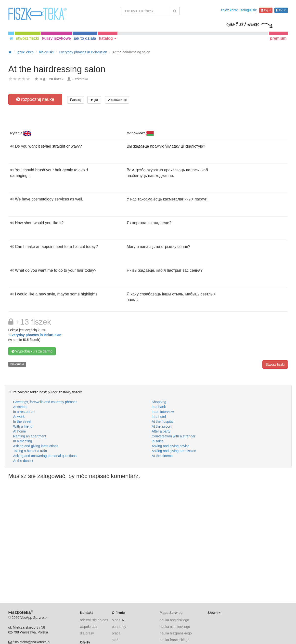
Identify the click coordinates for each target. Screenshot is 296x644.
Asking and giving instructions (36, 446)
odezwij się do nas (94, 620)
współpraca (89, 627)
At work (19, 417)
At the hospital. (163, 422)
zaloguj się (249, 10)
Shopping (159, 402)
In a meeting (23, 441)
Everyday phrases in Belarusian (35, 335)
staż (115, 640)
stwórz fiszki (28, 38)
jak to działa (85, 38)
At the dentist (23, 461)
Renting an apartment (30, 436)
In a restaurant (24, 412)
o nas (116, 620)
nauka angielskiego (174, 620)
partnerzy (119, 627)
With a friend (23, 426)
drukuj (76, 100)
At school (20, 407)
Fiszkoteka (80, 79)
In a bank (159, 407)
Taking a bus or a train (30, 451)
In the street (22, 422)
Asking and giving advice (171, 446)
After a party (161, 431)
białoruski (17, 364)
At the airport (162, 426)
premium (278, 38)
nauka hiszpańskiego (176, 633)
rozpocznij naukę (35, 99)
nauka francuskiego (174, 640)
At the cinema (162, 456)
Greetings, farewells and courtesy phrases (45, 402)
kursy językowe (57, 38)
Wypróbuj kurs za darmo (32, 351)
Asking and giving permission (174, 451)
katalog (108, 38)
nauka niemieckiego (175, 627)
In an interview (163, 412)
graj (94, 100)
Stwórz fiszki (275, 364)
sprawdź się (117, 100)
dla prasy (87, 633)
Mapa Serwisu (171, 613)
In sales (158, 441)
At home (20, 431)
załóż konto (229, 10)
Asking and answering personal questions (45, 456)
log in (266, 10)
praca (116, 633)
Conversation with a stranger (174, 436)
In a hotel (159, 417)
